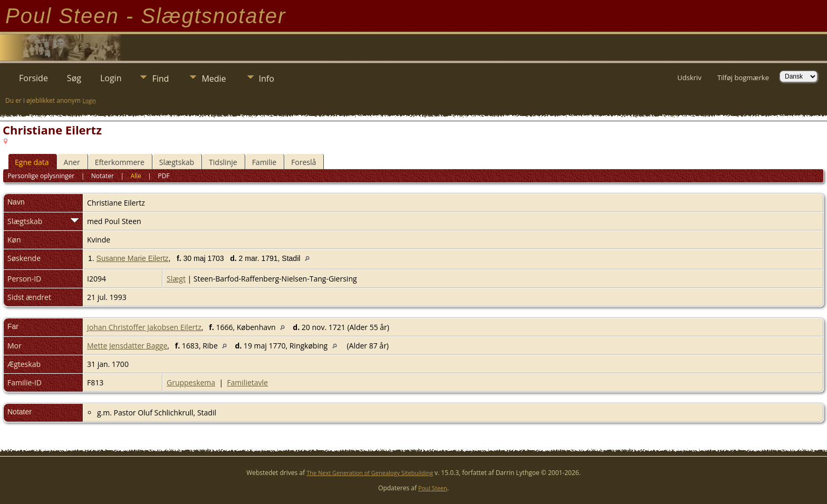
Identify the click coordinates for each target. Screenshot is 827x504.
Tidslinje (223, 162)
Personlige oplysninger (41, 176)
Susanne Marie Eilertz (133, 258)
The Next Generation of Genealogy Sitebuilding (370, 473)
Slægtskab (177, 162)
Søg (74, 78)
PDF (164, 176)
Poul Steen (433, 488)
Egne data (32, 162)
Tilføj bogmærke (743, 77)
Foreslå (304, 162)
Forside (33, 78)
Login (111, 78)
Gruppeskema (191, 382)
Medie (214, 79)
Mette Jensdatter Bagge (127, 346)
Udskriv (689, 77)
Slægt (176, 279)
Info (267, 79)
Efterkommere (120, 162)
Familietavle (247, 382)
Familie (264, 162)
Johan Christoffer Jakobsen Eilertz (144, 327)
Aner (72, 162)
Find (160, 79)
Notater (103, 176)
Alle (136, 176)
